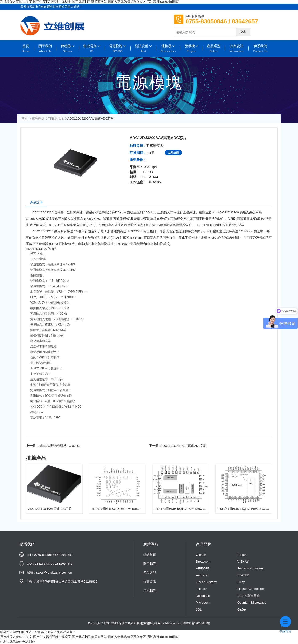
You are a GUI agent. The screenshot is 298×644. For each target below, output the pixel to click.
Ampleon (202, 575)
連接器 (168, 49)
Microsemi (203, 602)
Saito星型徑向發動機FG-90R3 (58, 446)
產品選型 (214, 49)
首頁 (26, 49)
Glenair (201, 555)
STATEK (243, 575)
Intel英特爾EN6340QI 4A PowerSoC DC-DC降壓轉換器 (191, 509)
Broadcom (203, 561)
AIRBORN (203, 568)
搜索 (243, 32)
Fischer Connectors (251, 589)
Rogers (242, 555)
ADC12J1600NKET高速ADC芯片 (184, 446)
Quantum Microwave (252, 602)
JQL (199, 609)
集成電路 (92, 49)
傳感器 (67, 49)
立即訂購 (173, 153)
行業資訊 (237, 49)
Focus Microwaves (250, 568)
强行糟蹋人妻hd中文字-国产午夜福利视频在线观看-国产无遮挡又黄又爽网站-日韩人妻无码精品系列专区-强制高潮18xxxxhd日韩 (90, 637)
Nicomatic (203, 596)
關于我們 (45, 49)
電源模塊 (117, 49)
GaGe (242, 609)
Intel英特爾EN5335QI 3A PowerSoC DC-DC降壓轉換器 (128, 509)
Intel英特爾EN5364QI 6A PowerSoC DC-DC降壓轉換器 (254, 509)
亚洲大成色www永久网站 (18, 641)
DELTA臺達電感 (248, 596)
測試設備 (143, 49)
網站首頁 (150, 555)
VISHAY (243, 561)
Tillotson (202, 589)
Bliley (241, 582)
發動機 (191, 49)
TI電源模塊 (56, 118)
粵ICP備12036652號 (197, 623)
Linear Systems (207, 582)
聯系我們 (260, 49)
